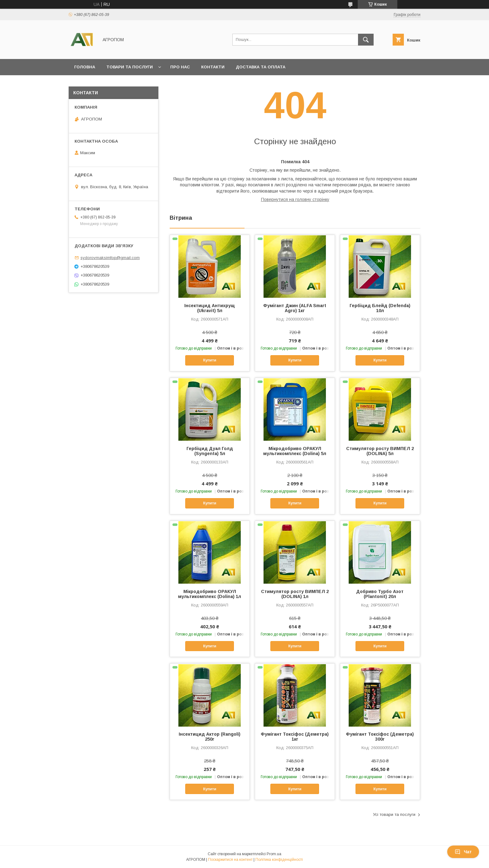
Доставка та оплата (261, 67)
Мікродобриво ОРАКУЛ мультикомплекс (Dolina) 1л (210, 594)
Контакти (213, 67)
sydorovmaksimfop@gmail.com (110, 258)
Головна (85, 67)
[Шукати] (366, 40)
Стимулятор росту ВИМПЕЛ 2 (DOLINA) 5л (380, 451)
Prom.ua (274, 854)
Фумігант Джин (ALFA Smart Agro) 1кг (295, 308)
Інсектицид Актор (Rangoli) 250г (210, 737)
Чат (463, 852)
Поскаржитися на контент (230, 860)
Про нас (180, 67)
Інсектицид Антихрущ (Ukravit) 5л (210, 308)
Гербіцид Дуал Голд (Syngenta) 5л (210, 451)
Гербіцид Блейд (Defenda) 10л (380, 308)
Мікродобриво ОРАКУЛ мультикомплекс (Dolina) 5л (295, 451)
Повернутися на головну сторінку (295, 199)
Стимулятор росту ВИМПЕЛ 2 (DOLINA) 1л (295, 594)
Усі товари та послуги (394, 814)
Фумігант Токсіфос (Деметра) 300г (380, 737)
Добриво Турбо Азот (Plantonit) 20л (380, 594)
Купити (210, 360)
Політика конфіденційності (279, 860)
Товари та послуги (130, 67)
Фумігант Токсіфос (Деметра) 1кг (295, 737)
